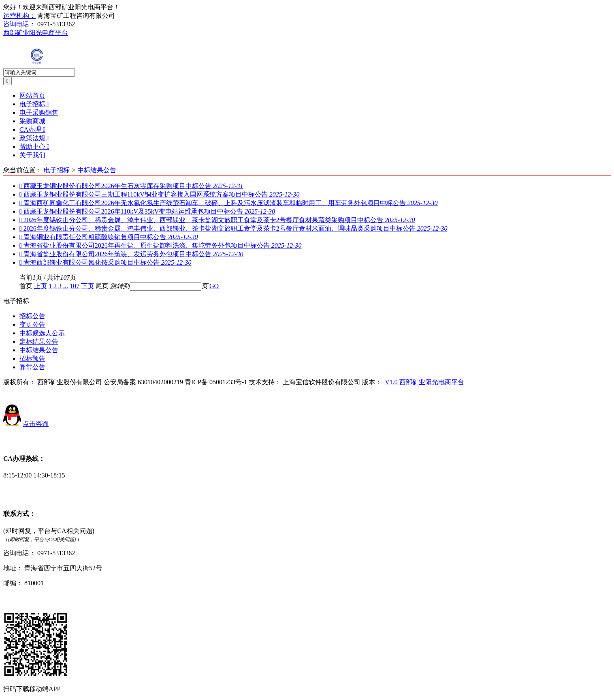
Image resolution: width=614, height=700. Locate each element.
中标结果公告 (97, 170)
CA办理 (32, 130)
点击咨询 (36, 424)
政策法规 (34, 138)
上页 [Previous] (41, 286)
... (66, 286)
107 (75, 286)
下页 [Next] (87, 286)
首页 (26, 286)
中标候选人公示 (42, 333)
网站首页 (32, 95)
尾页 (102, 286)
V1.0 (392, 382)
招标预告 (32, 359)
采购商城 (32, 121)
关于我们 (32, 155)
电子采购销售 (39, 112)
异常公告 (32, 367)
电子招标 (34, 104)
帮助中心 (34, 147)
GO (214, 286)
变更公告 (32, 324)
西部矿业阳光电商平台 (36, 33)
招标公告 (32, 316)
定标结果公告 (39, 341)
